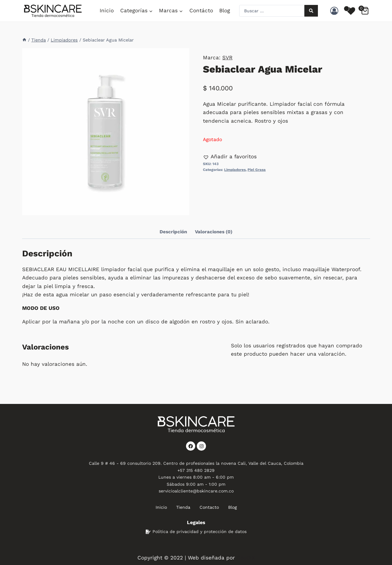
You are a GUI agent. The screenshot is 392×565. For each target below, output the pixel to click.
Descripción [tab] (173, 232)
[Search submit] (311, 11)
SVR (227, 57)
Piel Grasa (257, 170)
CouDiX (246, 558)
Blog (225, 10)
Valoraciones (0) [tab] (214, 232)
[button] (230, 157)
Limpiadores (235, 170)
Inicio (107, 10)
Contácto (201, 10)
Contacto (209, 507)
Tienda (183, 507)
